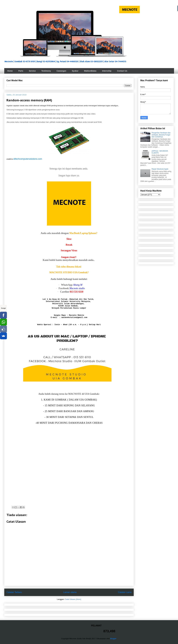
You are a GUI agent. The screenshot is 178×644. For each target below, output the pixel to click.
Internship (107, 71)
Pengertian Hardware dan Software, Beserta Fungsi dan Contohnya (161, 135)
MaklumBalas (90, 71)
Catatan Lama (125, 592)
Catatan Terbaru (14, 592)
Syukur (75, 71)
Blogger (113, 639)
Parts (21, 71)
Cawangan (61, 71)
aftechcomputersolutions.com (28, 159)
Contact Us (122, 71)
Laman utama (70, 592)
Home (10, 71)
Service (32, 71)
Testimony (46, 71)
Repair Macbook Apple (160, 169)
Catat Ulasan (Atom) (73, 599)
